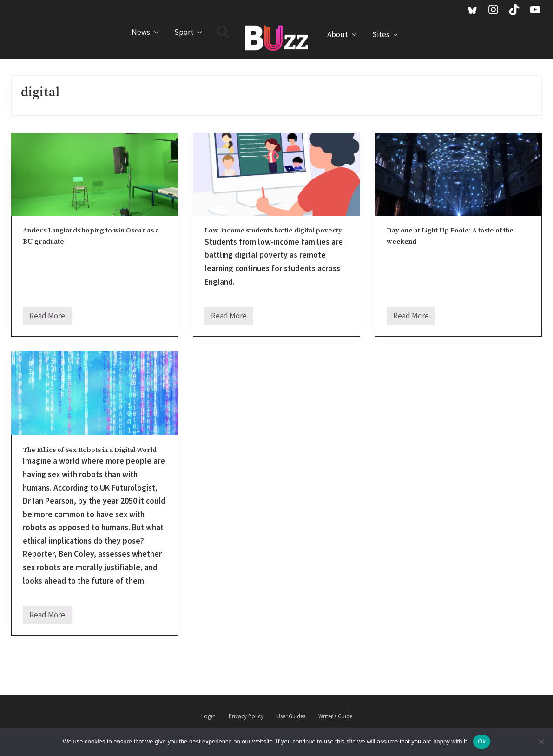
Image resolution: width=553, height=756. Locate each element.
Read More (47, 318)
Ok (482, 741)
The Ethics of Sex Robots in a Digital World (90, 450)
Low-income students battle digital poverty (273, 230)
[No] (541, 742)
